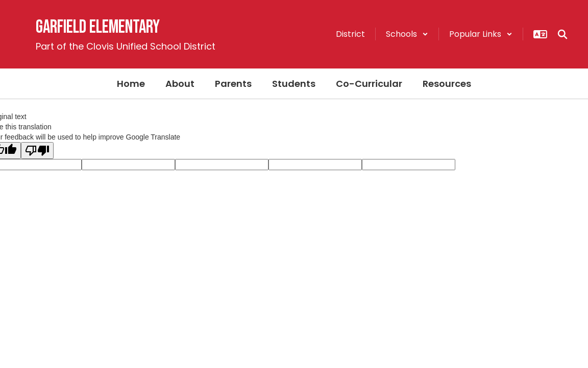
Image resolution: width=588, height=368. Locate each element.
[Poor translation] (37, 151)
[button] (407, 34)
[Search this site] (562, 34)
